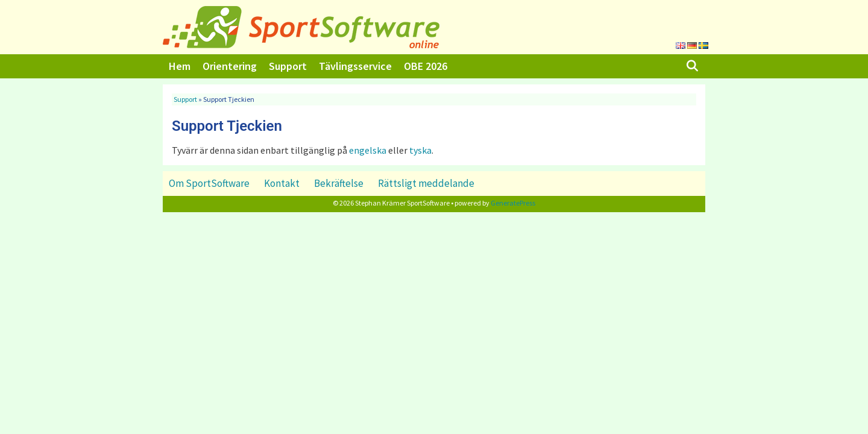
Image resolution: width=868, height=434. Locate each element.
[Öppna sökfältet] (692, 66)
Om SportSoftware (209, 183)
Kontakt (282, 183)
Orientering (230, 66)
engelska (368, 150)
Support (288, 66)
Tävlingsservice (355, 66)
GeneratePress (513, 203)
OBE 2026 (426, 66)
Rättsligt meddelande (426, 183)
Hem (180, 66)
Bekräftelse (339, 183)
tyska (420, 150)
